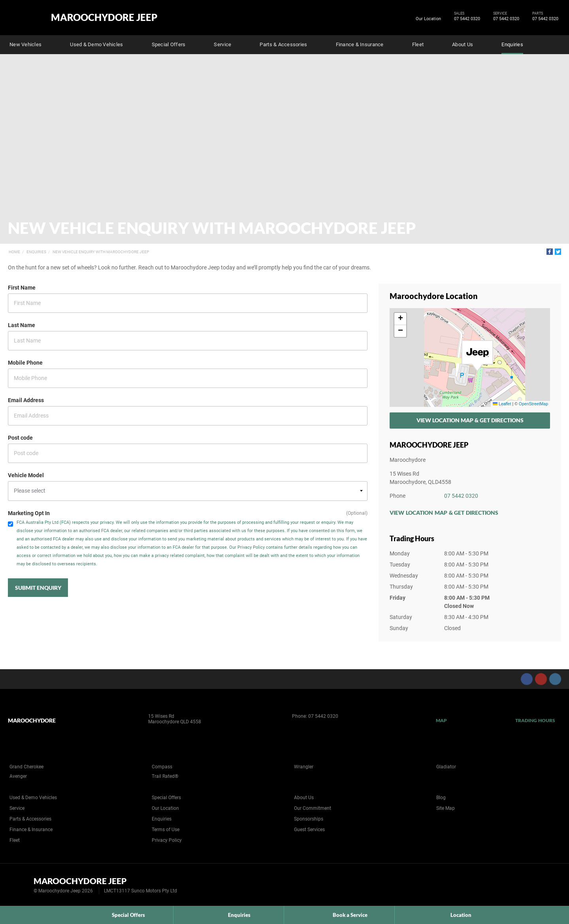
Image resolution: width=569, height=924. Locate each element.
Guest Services (309, 830)
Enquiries (512, 44)
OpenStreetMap (533, 404)
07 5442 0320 (466, 19)
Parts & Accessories (283, 44)
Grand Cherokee (26, 767)
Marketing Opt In (29, 513)
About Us (463, 44)
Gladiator (446, 767)
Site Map (446, 808)
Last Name (22, 325)
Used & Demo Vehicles (96, 44)
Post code (20, 438)
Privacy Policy (167, 840)
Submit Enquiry (38, 588)
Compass (162, 767)
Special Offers (169, 44)
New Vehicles (25, 44)
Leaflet (502, 404)
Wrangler (304, 767)
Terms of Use (166, 830)
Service (222, 44)
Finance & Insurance (360, 44)
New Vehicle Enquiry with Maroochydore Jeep (101, 252)
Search (556, 43)
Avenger (18, 776)
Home (14, 252)
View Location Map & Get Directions (470, 420)
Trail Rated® (165, 776)
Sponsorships (309, 819)
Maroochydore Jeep (104, 17)
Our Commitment (313, 808)
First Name (22, 288)
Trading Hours (535, 720)
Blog (441, 798)
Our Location (428, 19)
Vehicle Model (26, 475)
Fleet (418, 44)
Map (441, 720)
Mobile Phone (25, 363)
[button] (477, 356)
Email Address (26, 400)
